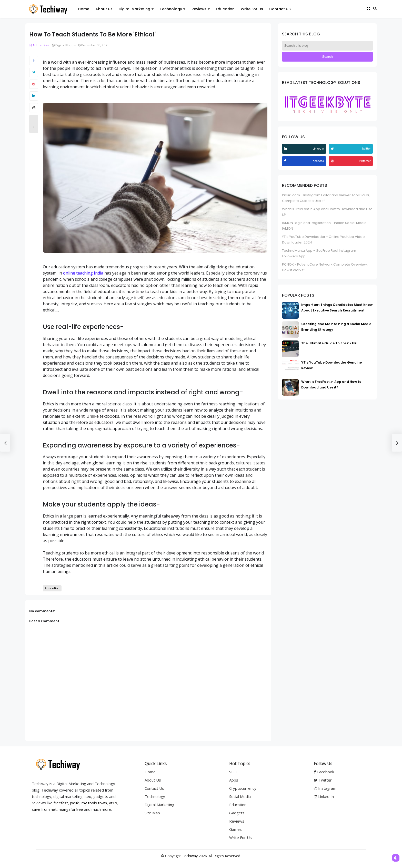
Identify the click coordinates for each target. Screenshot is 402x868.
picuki (75, 803)
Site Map (152, 813)
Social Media (240, 796)
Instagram (325, 788)
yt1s (113, 803)
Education (225, 9)
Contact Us (154, 788)
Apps (234, 780)
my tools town (94, 803)
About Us (104, 9)
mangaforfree (71, 809)
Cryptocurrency (243, 788)
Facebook (324, 772)
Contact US (280, 9)
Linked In (324, 796)
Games (235, 829)
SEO (233, 772)
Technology (173, 9)
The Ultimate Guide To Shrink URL (330, 343)
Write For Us (252, 9)
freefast (61, 803)
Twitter (323, 780)
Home (84, 9)
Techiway (190, 856)
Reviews (201, 9)
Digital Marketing (136, 9)
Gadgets (237, 813)
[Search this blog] (327, 46)
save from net (44, 809)
